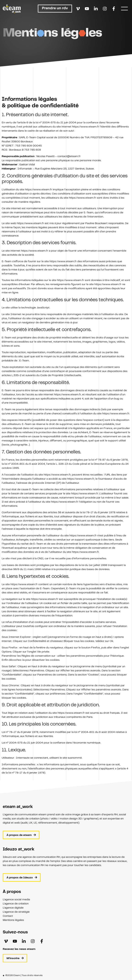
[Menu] (124, 9)
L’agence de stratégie (16, 912)
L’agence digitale (13, 908)
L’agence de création (16, 904)
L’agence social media (16, 900)
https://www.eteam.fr (86, 187)
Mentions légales (13, 920)
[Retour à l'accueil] (12, 9)
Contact (8, 916)
